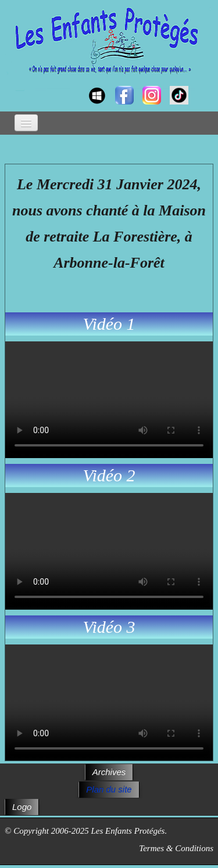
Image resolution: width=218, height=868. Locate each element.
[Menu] (26, 123)
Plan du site (109, 789)
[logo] (16, 85)
